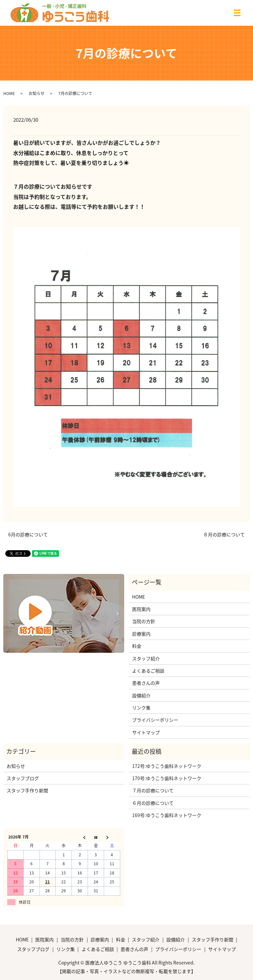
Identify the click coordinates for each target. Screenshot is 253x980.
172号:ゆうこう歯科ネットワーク (167, 766)
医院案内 (141, 609)
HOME (9, 93)
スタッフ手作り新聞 (27, 790)
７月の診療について (153, 790)
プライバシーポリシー (155, 720)
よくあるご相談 (148, 671)
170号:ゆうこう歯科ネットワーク (167, 778)
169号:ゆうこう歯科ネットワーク (167, 815)
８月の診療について (224, 535)
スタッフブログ (23, 778)
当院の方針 (144, 621)
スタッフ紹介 (146, 658)
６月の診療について (153, 803)
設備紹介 (141, 695)
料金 (137, 646)
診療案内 (141, 634)
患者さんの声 (146, 683)
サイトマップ (146, 732)
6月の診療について (28, 535)
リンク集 (141, 708)
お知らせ (37, 93)
